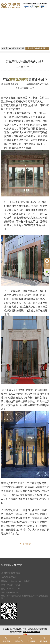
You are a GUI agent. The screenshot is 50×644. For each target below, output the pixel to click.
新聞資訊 (36, 32)
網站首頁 (25, 32)
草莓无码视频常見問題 (26, 36)
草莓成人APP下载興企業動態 (13, 48)
